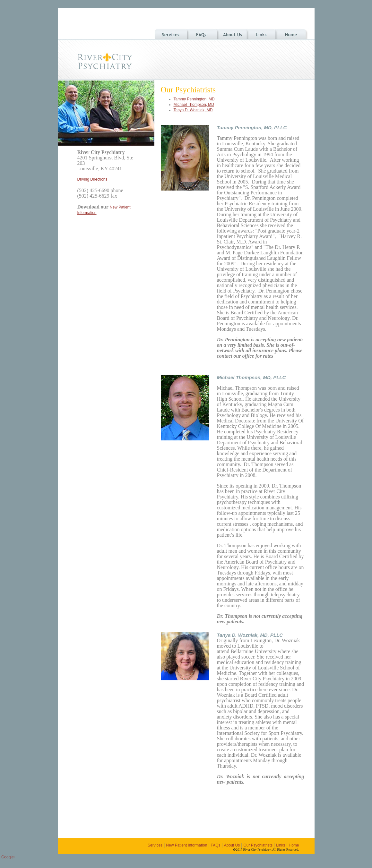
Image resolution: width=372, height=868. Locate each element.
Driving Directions (92, 179)
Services (155, 845)
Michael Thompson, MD (194, 105)
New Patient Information (186, 845)
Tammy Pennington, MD (194, 99)
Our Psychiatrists (258, 845)
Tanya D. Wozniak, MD (193, 110)
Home (294, 845)
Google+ (9, 857)
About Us (232, 845)
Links (281, 845)
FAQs (216, 845)
